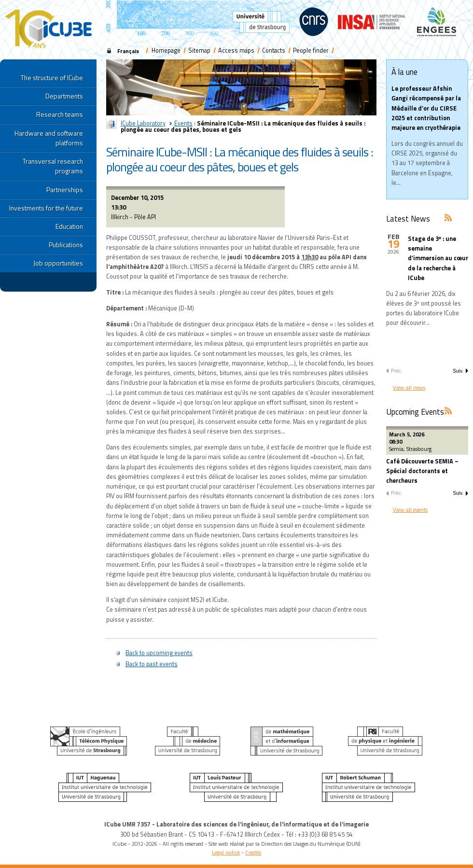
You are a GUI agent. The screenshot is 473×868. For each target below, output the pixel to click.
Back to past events (152, 664)
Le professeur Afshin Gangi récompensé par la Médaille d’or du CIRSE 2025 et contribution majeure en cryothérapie (426, 108)
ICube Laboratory (143, 123)
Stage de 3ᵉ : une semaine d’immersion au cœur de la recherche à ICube (438, 258)
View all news (409, 387)
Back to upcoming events (159, 653)
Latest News (408, 218)
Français (128, 51)
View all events (410, 510)
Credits (253, 852)
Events (183, 123)
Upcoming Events (415, 412)
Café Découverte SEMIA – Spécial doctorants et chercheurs (422, 471)
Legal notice (226, 852)
